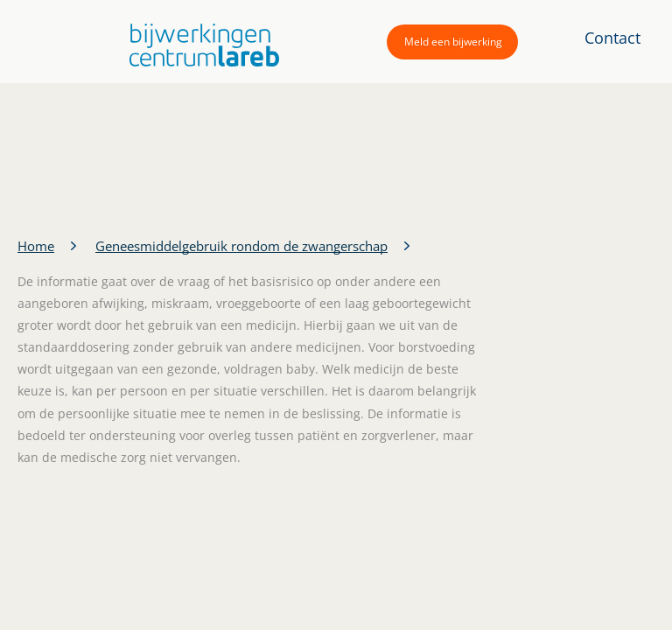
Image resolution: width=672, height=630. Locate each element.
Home (36, 246)
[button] (200, 45)
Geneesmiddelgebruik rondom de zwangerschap (241, 246)
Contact (612, 38)
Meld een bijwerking (453, 42)
